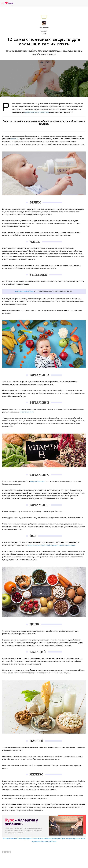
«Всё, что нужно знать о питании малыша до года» (54, 291)
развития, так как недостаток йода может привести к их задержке (52, 545)
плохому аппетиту (27, 412)
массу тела (14, 139)
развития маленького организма (37, 112)
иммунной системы (37, 481)
